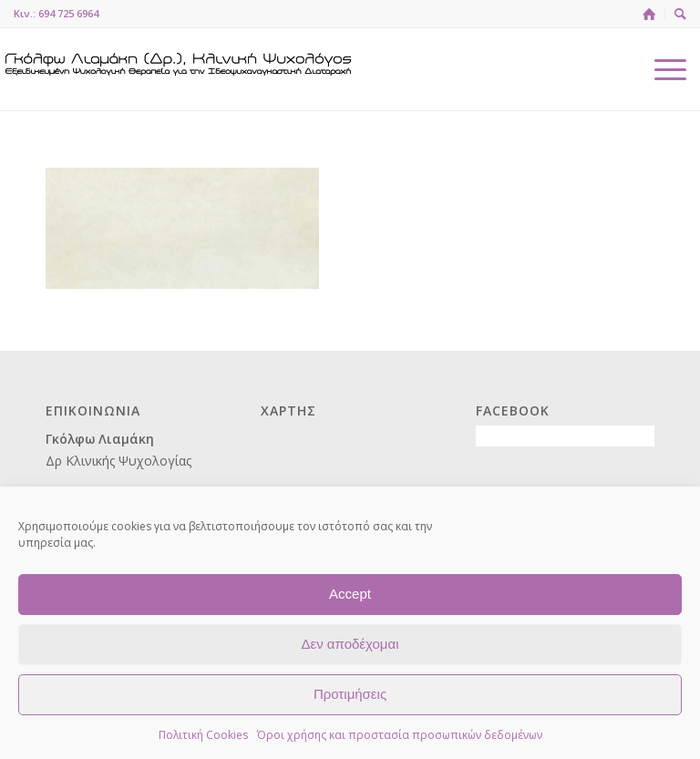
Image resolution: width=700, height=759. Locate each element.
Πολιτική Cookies (203, 735)
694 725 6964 (68, 13)
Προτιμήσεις (350, 694)
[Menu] (661, 69)
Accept (350, 594)
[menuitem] (649, 15)
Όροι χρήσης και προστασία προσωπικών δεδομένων (400, 735)
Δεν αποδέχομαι (350, 644)
